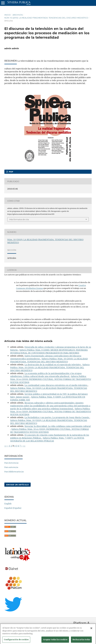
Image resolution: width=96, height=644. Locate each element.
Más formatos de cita (19, 219)
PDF (11, 172)
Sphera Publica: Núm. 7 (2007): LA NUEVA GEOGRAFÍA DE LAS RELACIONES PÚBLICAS (47, 439)
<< (6, 446)
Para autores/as (11, 467)
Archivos (18, 15)
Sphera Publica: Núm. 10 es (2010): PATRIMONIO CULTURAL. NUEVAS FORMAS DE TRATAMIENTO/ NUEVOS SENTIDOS (51, 379)
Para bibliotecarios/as (14, 472)
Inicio (8, 15)
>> (24, 446)
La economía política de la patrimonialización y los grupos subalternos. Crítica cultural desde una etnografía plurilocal (46, 375)
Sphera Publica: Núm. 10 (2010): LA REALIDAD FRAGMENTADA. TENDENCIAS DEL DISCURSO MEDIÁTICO (49, 360)
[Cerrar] (91, 630)
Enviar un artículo (18, 485)
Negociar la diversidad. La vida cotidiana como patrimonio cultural (58, 426)
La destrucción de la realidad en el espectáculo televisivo (53, 365)
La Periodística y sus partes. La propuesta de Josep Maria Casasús (57, 417)
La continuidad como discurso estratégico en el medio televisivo (56, 385)
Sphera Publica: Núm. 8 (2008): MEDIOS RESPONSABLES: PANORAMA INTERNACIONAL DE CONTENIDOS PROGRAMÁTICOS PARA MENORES (49, 351)
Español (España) (13, 508)
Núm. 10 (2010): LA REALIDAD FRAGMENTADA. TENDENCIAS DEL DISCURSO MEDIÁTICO (46, 18)
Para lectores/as (11, 463)
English (8, 504)
